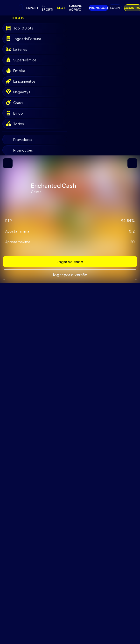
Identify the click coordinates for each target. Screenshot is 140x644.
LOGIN (115, 8)
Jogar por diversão (70, 275)
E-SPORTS (48, 8)
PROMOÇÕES (99, 8)
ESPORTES (32, 8)
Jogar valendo (70, 262)
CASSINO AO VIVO (76, 8)
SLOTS (61, 8)
